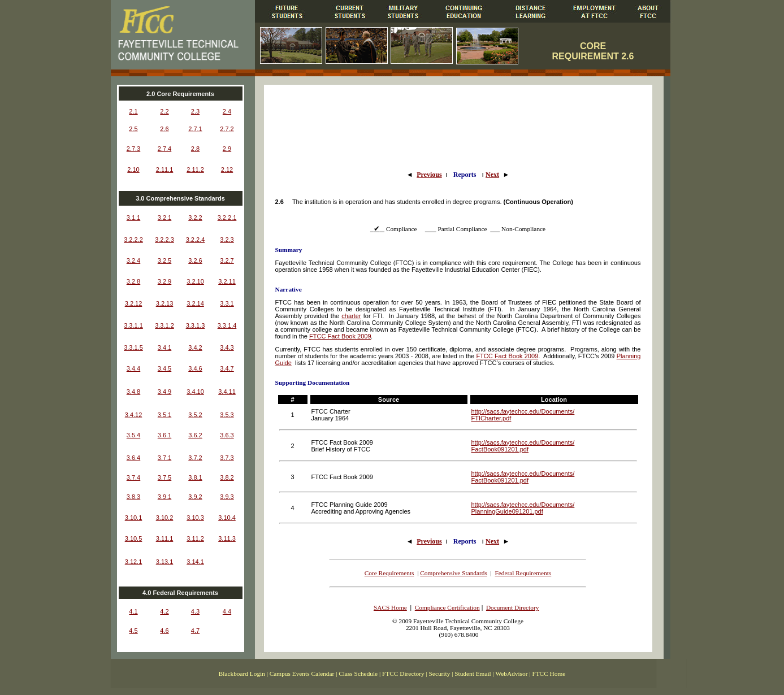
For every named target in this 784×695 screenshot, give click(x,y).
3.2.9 (164, 281)
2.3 (195, 111)
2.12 (227, 170)
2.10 (133, 170)
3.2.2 (195, 218)
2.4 (227, 111)
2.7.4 (164, 149)
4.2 (164, 611)
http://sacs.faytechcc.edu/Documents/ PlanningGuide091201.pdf (523, 508)
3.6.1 (164, 435)
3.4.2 (195, 347)
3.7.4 (133, 477)
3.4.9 (164, 392)
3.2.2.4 (196, 240)
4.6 (164, 631)
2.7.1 (195, 129)
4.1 (133, 611)
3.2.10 (195, 281)
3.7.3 (227, 458)
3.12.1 (134, 562)
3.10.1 (134, 518)
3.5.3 (227, 415)
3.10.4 (227, 518)
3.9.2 (195, 497)
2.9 (227, 149)
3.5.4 (133, 435)
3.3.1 (227, 303)
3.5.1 (164, 415)
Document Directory (512, 607)
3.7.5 (164, 477)
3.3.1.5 (133, 347)
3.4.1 (164, 347)
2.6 (164, 129)
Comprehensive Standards (454, 573)
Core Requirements (389, 573)
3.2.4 (133, 260)
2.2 (164, 111)
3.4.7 (227, 368)
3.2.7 (227, 260)
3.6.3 (227, 435)
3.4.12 (134, 415)
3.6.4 (133, 458)
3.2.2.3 (164, 240)
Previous (429, 175)
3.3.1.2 (164, 325)
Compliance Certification (447, 607)
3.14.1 (195, 562)
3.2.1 (164, 218)
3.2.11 (227, 281)
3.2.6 (195, 260)
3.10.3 (195, 518)
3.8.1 (195, 477)
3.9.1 (164, 497)
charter (351, 316)
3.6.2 (195, 435)
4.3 (195, 611)
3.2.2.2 (133, 240)
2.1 (133, 111)
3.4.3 (227, 347)
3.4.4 (133, 368)
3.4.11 (227, 392)
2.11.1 (165, 170)
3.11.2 (195, 538)
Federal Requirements (523, 573)
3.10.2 (165, 518)
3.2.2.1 (227, 218)
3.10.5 (134, 538)
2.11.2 (195, 170)
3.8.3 (133, 497)
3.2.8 (133, 281)
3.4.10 (195, 392)
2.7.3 (133, 149)
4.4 (227, 611)
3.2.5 (164, 260)
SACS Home (390, 607)
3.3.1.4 (227, 325)
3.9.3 (227, 497)
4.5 (133, 631)
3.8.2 (227, 477)
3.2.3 (227, 240)
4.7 (195, 631)
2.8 (195, 149)
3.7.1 (164, 458)
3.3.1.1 (133, 325)
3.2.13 (165, 303)
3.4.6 (195, 368)
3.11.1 (165, 538)
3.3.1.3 (196, 325)
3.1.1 (133, 218)
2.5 (133, 129)
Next (492, 175)
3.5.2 (195, 415)
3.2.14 (195, 303)
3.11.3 (227, 538)
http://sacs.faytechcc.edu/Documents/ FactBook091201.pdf (523, 446)
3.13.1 (165, 562)
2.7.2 (227, 129)
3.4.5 (164, 368)
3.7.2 (195, 458)
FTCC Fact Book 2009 (340, 336)
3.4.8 (133, 392)
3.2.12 (134, 303)
